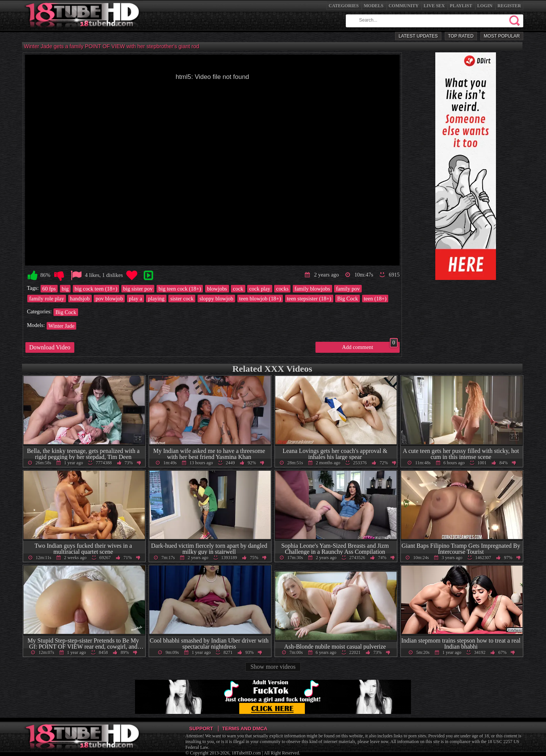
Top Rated (461, 36)
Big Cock (348, 299)
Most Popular (502, 36)
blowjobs (217, 289)
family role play (47, 299)
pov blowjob (109, 299)
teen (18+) (375, 299)
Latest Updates (418, 36)
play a (136, 299)
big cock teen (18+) (96, 289)
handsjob (80, 299)
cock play (260, 289)
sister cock (182, 299)
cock (238, 289)
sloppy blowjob (216, 299)
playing (156, 299)
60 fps (49, 289)
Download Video (50, 347)
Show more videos (273, 667)
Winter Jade (62, 326)
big (65, 289)
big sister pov (138, 289)
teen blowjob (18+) (260, 299)
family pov (348, 289)
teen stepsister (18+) (309, 299)
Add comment (370, 346)
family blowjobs (312, 289)
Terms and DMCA (245, 728)
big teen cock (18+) (180, 289)
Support (201, 728)
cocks (282, 289)
